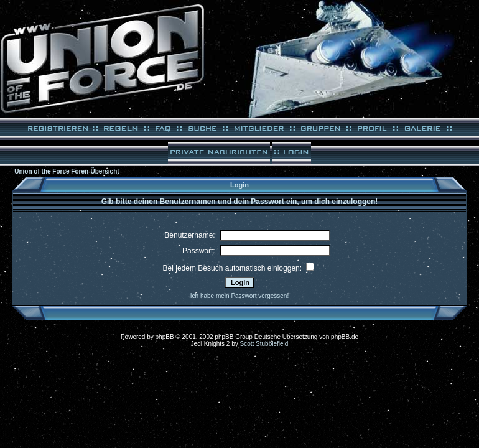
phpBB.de (345, 337)
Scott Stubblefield (264, 344)
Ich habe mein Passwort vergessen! (240, 296)
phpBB (165, 337)
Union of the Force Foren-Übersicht (67, 171)
